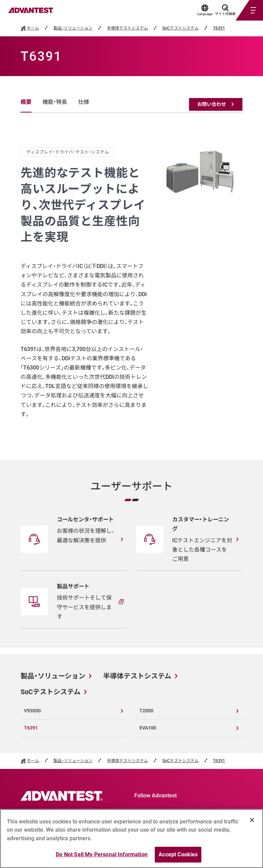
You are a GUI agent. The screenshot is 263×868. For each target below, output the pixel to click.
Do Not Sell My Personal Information (102, 854)
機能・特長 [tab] (55, 102)
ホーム (33, 28)
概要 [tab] (26, 102)
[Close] (252, 820)
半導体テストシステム (127, 28)
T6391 (219, 28)
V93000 (32, 711)
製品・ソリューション (73, 28)
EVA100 (148, 728)
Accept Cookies (178, 854)
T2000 (146, 711)
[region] (131, 839)
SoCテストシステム (180, 28)
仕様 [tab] (84, 102)
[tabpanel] (131, 283)
